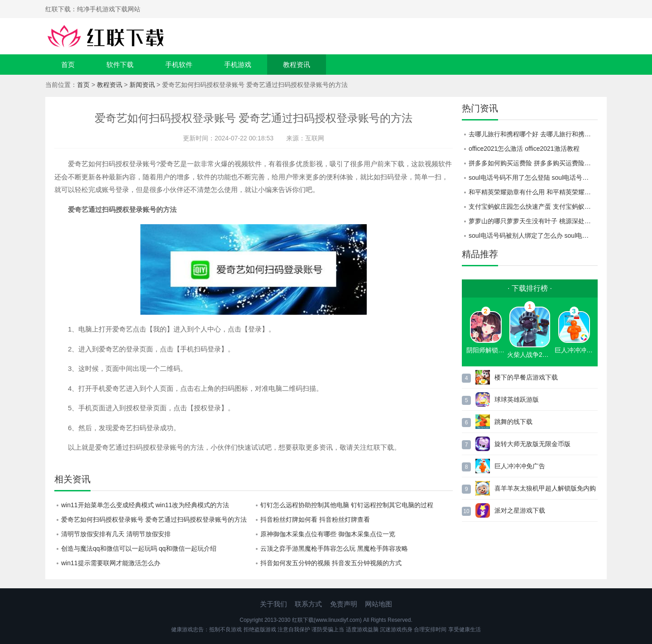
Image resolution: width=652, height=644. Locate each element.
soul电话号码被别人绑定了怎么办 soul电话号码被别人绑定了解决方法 (533, 235)
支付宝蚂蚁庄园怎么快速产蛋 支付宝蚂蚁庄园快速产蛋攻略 (533, 207)
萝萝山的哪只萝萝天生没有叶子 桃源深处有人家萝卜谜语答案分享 (533, 221)
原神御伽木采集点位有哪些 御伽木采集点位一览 (328, 534)
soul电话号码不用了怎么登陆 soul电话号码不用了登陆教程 (533, 178)
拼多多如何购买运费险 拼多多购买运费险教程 (533, 163)
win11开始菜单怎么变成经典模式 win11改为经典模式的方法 (145, 505)
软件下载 (120, 65)
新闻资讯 (142, 85)
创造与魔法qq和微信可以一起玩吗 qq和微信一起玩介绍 (139, 548)
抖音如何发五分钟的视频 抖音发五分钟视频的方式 (331, 563)
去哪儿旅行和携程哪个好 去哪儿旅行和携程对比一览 (533, 134)
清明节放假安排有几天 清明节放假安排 (116, 534)
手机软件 (179, 65)
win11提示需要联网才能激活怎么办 (111, 563)
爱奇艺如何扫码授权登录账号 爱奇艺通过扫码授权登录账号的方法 (154, 519)
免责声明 (344, 604)
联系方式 (308, 604)
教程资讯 (297, 65)
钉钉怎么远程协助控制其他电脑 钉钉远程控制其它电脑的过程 (347, 505)
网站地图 (379, 604)
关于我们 (273, 604)
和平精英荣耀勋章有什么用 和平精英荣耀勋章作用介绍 (533, 192)
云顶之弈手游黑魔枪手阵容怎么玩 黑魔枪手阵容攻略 (334, 548)
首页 (68, 65)
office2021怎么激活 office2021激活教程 (524, 149)
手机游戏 (238, 65)
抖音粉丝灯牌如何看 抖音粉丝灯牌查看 (315, 519)
